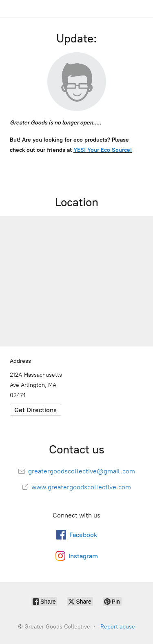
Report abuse (118, 627)
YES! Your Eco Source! (103, 150)
